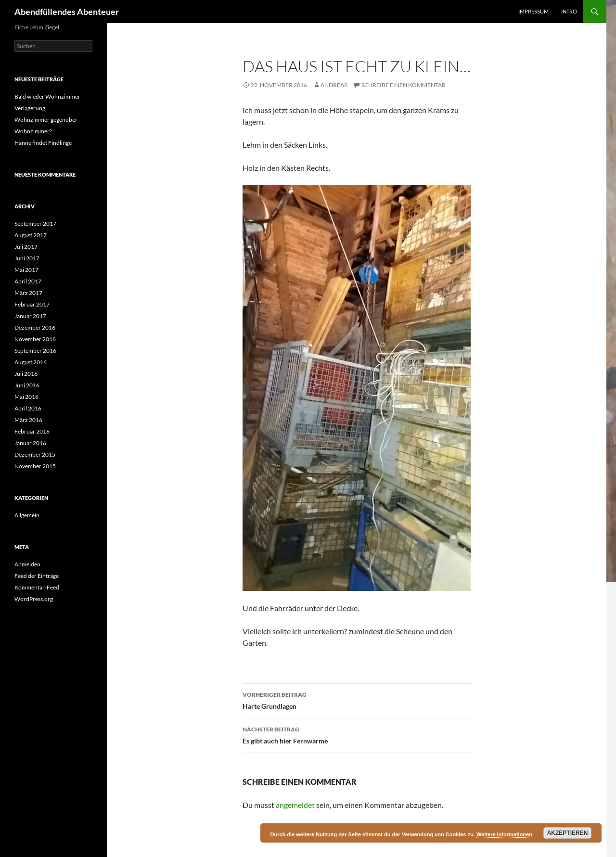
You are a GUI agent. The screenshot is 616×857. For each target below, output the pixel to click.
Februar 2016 (32, 431)
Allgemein (27, 515)
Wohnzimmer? (33, 131)
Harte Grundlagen (357, 700)
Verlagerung (30, 108)
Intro (569, 11)
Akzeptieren (568, 833)
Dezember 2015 (35, 454)
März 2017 (28, 293)
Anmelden (27, 564)
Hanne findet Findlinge (43, 143)
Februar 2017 (32, 304)
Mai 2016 (26, 397)
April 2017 (28, 281)
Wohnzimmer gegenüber (46, 120)
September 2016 (35, 351)
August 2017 (31, 235)
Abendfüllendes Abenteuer (67, 12)
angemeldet (295, 805)
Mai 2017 (26, 270)
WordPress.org (34, 599)
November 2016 (35, 339)
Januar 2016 (30, 443)
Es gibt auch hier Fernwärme (357, 734)
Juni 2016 (27, 385)
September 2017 (35, 224)
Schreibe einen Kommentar (404, 85)
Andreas (334, 85)
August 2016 (31, 362)
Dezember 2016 (35, 327)
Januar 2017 (30, 316)
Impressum (533, 11)
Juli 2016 (26, 374)
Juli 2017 (26, 247)
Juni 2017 (27, 258)
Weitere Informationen (504, 834)
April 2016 (28, 408)
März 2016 (28, 420)
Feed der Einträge (37, 576)
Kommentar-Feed (37, 587)
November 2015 (35, 466)
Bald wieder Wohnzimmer (48, 96)
